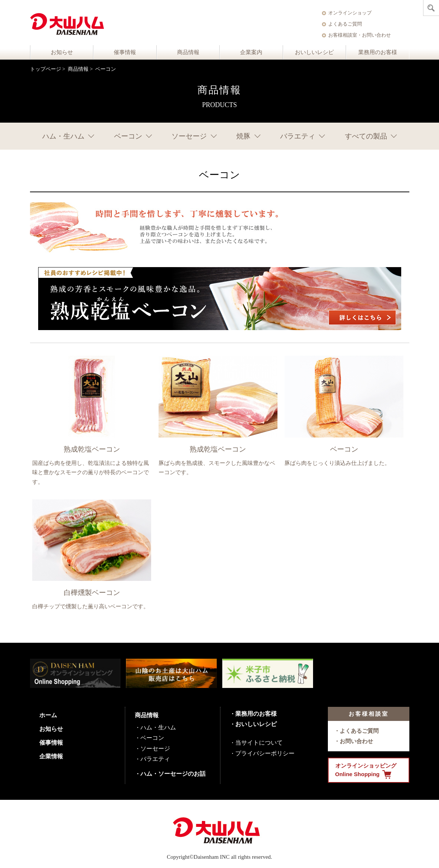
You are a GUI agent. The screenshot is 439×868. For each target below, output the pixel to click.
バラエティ (298, 136)
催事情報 (125, 52)
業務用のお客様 (378, 52)
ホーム (48, 715)
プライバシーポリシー (265, 753)
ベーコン (128, 136)
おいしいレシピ (314, 52)
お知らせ (62, 52)
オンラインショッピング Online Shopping (366, 771)
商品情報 (188, 52)
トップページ (46, 69)
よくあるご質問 (345, 24)
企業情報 (51, 756)
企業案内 (251, 52)
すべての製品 (366, 136)
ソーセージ (189, 136)
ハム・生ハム (63, 136)
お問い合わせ (356, 741)
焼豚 (243, 136)
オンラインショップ (350, 13)
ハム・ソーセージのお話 (173, 774)
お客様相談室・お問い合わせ (360, 35)
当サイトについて (259, 743)
